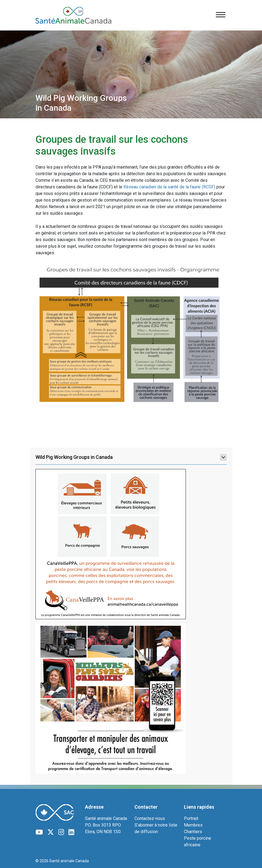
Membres (193, 825)
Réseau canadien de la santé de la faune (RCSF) (169, 187)
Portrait (191, 818)
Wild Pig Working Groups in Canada (131, 457)
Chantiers (193, 832)
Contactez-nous (150, 818)
